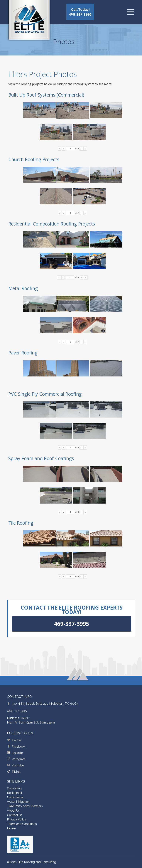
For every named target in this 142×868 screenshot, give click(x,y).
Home (11, 828)
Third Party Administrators (25, 806)
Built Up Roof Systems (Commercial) (46, 95)
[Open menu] (130, 12)
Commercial (15, 797)
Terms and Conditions (22, 824)
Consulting (14, 788)
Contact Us (15, 815)
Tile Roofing (21, 523)
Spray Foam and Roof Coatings (41, 458)
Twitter (16, 740)
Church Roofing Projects (34, 159)
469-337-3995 (17, 711)
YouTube (18, 765)
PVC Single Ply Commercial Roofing (45, 394)
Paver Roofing (23, 353)
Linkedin (17, 753)
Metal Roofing (23, 288)
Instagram (19, 759)
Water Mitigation (18, 802)
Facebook (18, 747)
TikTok (16, 772)
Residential (15, 793)
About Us (13, 811)
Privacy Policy (17, 819)
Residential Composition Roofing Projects (52, 224)
